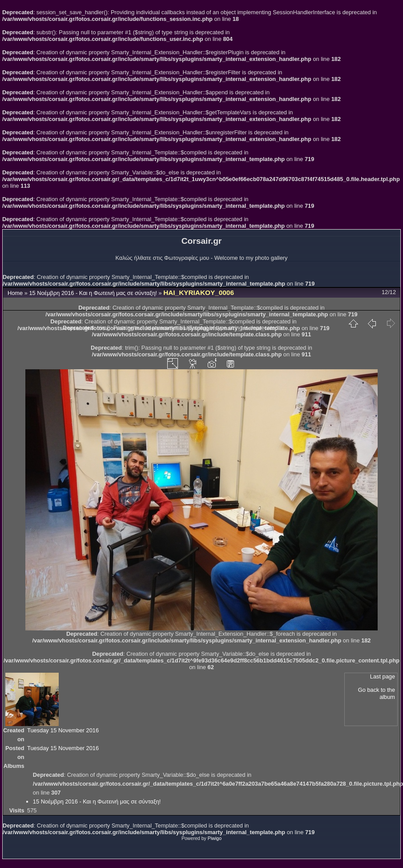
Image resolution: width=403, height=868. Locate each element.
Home (15, 293)
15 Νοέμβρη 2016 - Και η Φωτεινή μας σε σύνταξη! (93, 293)
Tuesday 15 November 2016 (63, 730)
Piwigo (215, 838)
